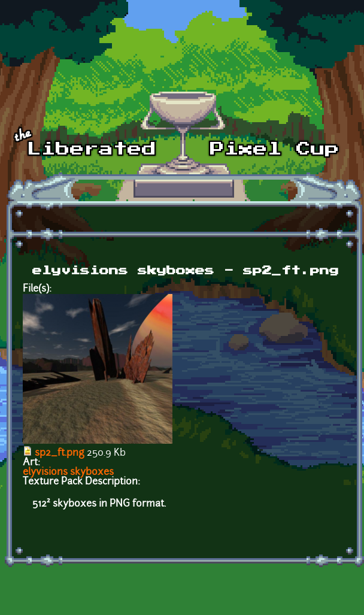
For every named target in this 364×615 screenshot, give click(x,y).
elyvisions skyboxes (68, 472)
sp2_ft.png (60, 453)
